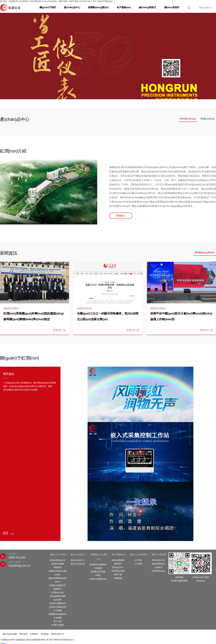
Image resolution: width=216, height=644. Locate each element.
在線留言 (158, 567)
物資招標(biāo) (158, 564)
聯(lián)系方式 (158, 560)
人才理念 (138, 560)
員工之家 (58, 621)
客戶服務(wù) (124, 7)
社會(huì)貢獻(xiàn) (58, 607)
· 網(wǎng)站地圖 (9, 634)
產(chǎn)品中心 (72, 7)
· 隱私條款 (23, 634)
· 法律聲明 (34, 634)
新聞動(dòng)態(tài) (98, 7)
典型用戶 (58, 589)
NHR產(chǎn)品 (188, 119)
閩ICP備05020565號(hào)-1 (62, 640)
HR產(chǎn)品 (207, 119)
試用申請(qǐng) (158, 571)
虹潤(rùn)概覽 (58, 564)
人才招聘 (138, 564)
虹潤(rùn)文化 (58, 593)
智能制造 (58, 567)
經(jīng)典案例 (118, 560)
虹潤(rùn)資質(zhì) (58, 585)
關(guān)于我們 (48, 7)
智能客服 (118, 578)
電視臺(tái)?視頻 (98, 572)
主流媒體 (58, 618)
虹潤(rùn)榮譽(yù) (58, 603)
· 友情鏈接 (44, 634)
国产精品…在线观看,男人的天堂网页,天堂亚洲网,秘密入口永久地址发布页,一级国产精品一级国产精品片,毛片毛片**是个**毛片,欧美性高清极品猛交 (56, 1)
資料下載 (118, 575)
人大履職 (58, 610)
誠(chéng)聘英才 (148, 7)
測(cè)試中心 (118, 567)
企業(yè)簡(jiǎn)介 (58, 560)
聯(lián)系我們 (172, 7)
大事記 (98, 575)
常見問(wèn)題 (118, 571)
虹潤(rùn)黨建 (58, 625)
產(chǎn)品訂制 (78, 564)
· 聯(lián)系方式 (57, 634)
